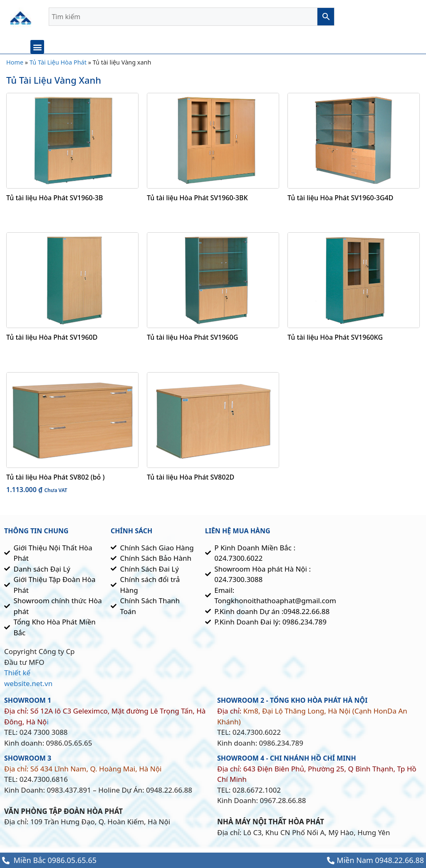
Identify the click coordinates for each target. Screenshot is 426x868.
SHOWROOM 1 (28, 703)
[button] (37, 47)
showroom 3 (28, 761)
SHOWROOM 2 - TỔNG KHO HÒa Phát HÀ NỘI (292, 703)
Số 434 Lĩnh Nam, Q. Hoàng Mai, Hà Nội (96, 771)
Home (15, 65)
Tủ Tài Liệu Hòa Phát (58, 65)
